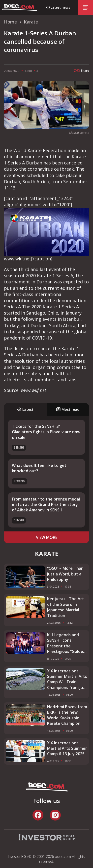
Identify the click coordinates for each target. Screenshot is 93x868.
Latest (25, 409)
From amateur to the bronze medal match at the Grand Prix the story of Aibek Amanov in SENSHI (46, 505)
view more (47, 537)
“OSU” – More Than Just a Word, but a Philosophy (65, 574)
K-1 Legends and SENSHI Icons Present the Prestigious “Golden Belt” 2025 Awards (66, 643)
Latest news (60, 7)
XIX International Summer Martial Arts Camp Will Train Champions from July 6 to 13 (67, 679)
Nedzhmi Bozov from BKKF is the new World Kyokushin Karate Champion (67, 715)
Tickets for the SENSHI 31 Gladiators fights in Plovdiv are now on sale (46, 432)
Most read (68, 409)
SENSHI (19, 447)
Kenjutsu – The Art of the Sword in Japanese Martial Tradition (66, 607)
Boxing (19, 481)
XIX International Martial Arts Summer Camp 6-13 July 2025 (67, 748)
